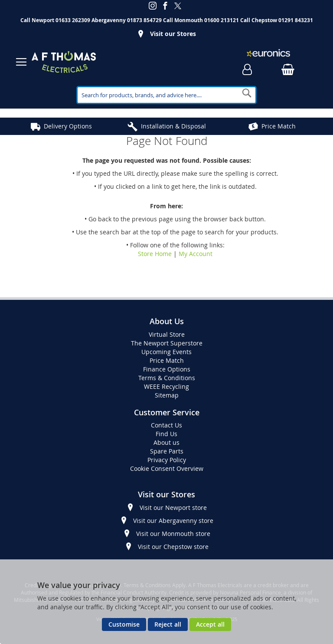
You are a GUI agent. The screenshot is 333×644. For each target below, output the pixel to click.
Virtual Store (167, 334)
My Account (196, 254)
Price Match (279, 126)
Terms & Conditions (167, 378)
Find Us (166, 434)
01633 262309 (73, 20)
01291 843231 (296, 20)
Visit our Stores (173, 34)
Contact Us (166, 425)
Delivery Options (68, 126)
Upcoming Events (166, 352)
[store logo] (64, 62)
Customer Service (167, 412)
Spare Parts (167, 451)
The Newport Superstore (167, 343)
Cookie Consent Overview (167, 468)
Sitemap (167, 395)
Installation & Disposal (173, 126)
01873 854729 (144, 20)
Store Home (155, 254)
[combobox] (166, 95)
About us (166, 442)
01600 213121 (222, 20)
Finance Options (167, 369)
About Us (167, 321)
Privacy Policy (167, 460)
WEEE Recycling (166, 386)
